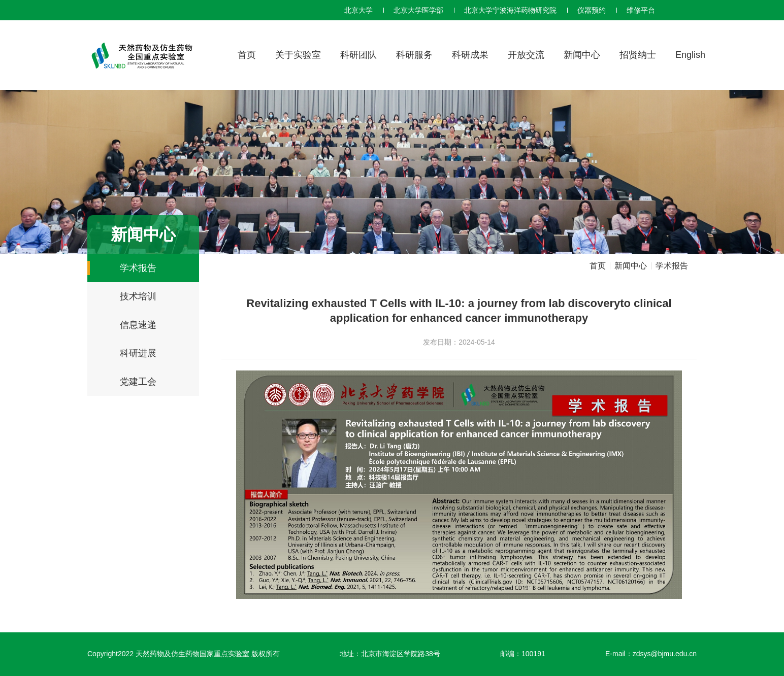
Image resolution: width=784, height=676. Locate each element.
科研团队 (358, 55)
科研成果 (470, 55)
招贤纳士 (638, 55)
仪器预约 (592, 10)
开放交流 (526, 55)
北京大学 (358, 10)
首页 (247, 55)
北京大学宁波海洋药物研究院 (510, 10)
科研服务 (414, 55)
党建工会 (138, 382)
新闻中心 (582, 55)
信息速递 (138, 325)
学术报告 (138, 268)
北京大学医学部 (418, 10)
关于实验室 (298, 55)
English (690, 55)
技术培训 (138, 296)
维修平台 (641, 10)
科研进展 (138, 353)
